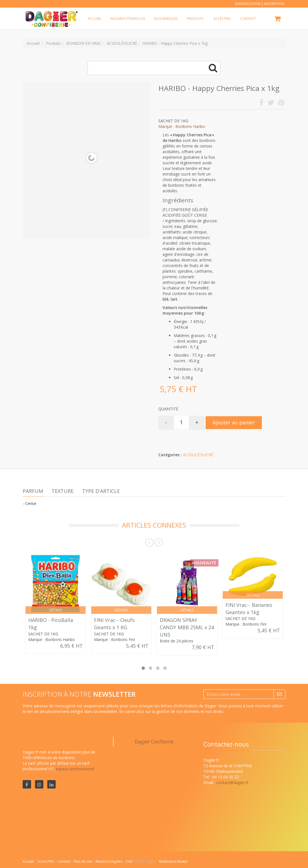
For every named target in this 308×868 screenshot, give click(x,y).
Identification (248, 4)
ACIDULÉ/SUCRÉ (198, 455)
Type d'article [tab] (101, 491)
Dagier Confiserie (154, 741)
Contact (64, 861)
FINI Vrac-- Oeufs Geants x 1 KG (114, 624)
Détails (56, 610)
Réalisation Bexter (173, 861)
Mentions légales (109, 861)
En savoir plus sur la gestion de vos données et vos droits (171, 711)
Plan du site (83, 861)
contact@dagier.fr (232, 782)
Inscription (274, 4)
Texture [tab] (63, 491)
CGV (130, 861)
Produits (195, 19)
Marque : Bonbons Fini (114, 639)
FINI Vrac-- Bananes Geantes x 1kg (249, 609)
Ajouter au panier (234, 422)
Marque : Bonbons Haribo (182, 126)
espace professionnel (75, 769)
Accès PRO (46, 861)
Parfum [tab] (33, 491)
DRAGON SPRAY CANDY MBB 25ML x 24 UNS (187, 627)
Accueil (28, 861)
